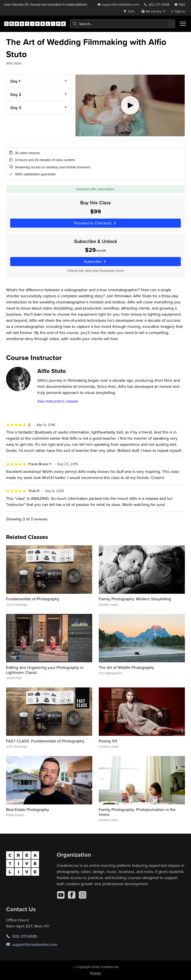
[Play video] (130, 105)
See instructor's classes (58, 401)
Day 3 (16, 108)
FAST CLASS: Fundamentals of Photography (45, 741)
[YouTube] (61, 895)
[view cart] (130, 11)
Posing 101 (108, 741)
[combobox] (122, 24)
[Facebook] (72, 895)
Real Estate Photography (28, 810)
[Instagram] (83, 895)
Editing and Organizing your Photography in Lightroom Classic (45, 670)
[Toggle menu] (183, 24)
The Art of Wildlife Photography (126, 667)
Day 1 (15, 81)
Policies (95, 973)
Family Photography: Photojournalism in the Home (137, 812)
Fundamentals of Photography (33, 599)
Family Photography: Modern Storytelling (135, 599)
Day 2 (16, 94)
